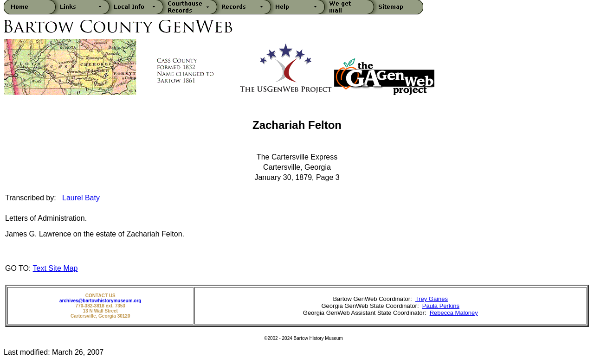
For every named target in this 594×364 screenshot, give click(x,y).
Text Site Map (55, 268)
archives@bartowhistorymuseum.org (100, 301)
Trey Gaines (432, 299)
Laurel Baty (81, 198)
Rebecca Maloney (454, 313)
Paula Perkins (441, 306)
